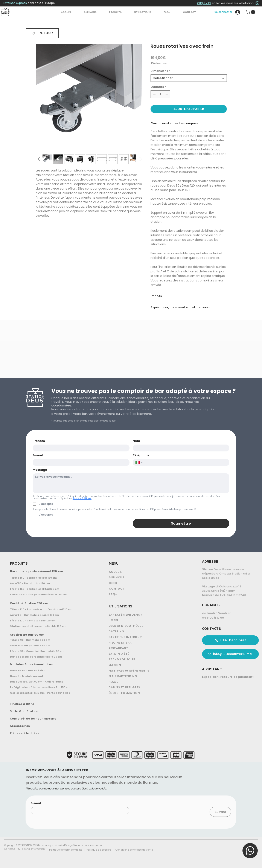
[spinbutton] (161, 94)
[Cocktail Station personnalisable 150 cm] (49, 595)
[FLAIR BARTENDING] (147, 676)
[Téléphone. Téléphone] (185, 462)
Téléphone (141, 455)
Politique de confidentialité (66, 850)
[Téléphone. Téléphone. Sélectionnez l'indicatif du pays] (139, 462)
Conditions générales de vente (134, 850)
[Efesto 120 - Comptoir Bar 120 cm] (49, 621)
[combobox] (189, 78)
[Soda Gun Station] (50, 711)
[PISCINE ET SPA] (147, 643)
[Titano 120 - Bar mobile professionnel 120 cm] (49, 609)
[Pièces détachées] (50, 733)
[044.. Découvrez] (230, 640)
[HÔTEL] (147, 620)
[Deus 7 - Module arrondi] (49, 676)
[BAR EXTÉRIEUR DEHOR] (147, 615)
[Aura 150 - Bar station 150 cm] (49, 583)
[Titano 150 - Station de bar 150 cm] (49, 578)
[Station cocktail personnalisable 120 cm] (49, 626)
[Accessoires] (50, 726)
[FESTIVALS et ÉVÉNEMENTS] (147, 671)
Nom (136, 441)
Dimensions (161, 71)
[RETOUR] (42, 33)
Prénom (39, 441)
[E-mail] (80, 462)
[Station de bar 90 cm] (50, 635)
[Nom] (180, 448)
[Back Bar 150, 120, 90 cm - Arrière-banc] (49, 682)
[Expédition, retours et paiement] (229, 677)
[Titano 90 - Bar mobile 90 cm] (49, 640)
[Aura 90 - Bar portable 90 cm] (49, 646)
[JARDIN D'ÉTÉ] (147, 654)
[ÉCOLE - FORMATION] (147, 693)
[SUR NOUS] (146, 578)
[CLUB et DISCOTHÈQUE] (147, 626)
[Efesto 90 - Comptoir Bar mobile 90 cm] (49, 651)
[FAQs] (146, 594)
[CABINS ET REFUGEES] (147, 687)
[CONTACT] (146, 589)
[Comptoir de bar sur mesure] (50, 719)
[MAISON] (147, 665)
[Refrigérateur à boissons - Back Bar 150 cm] (49, 687)
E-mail (38, 455)
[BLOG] (146, 583)
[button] (115, 12)
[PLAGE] (147, 682)
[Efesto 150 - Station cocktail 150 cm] (49, 589)
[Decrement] (154, 94)
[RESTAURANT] (147, 648)
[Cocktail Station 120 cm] (50, 603)
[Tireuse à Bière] (50, 704)
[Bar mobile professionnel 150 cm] (50, 571)
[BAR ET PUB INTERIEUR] (147, 637)
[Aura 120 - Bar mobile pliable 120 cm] (49, 615)
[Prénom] (80, 448)
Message (40, 470)
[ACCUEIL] (146, 572)
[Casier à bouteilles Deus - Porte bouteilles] (49, 693)
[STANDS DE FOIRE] (147, 659)
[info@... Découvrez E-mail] (230, 654)
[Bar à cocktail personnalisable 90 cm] (49, 657)
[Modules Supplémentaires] (50, 664)
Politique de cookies (99, 850)
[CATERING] (147, 632)
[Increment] (167, 94)
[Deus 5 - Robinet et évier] (49, 670)
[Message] (131, 483)
